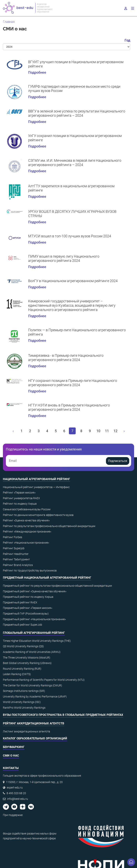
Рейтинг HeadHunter (16, 554)
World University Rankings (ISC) (22, 702)
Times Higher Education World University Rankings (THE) (37, 641)
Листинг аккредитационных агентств (26, 731)
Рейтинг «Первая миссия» (19, 493)
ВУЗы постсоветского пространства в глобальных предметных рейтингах (63, 715)
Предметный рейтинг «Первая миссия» (28, 608)
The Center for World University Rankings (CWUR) (33, 685)
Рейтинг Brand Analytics (18, 565)
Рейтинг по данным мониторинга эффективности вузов (38, 515)
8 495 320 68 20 (16, 793)
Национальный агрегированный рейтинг (36, 479)
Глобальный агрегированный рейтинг (34, 633)
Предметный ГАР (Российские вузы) (26, 614)
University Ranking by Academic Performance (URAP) (35, 697)
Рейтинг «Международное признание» (27, 532)
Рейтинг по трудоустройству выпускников (30, 570)
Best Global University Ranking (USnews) (27, 663)
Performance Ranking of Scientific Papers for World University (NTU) (44, 680)
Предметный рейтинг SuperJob (23, 625)
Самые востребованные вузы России (27, 509)
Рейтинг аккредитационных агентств (34, 723)
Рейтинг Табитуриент (16, 559)
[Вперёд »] (124, 431)
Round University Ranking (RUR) (22, 669)
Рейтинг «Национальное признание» (26, 543)
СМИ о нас (11, 756)
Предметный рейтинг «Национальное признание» (34, 619)
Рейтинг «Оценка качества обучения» (26, 520)
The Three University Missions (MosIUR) (27, 658)
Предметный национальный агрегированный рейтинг (47, 578)
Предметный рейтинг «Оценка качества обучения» (35, 591)
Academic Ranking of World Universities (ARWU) (32, 652)
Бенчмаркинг (14, 747)
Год (127, 40)
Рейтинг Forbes (13, 537)
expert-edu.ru (15, 788)
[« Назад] (13, 431)
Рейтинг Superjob (14, 548)
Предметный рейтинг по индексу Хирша (28, 597)
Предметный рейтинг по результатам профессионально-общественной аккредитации (57, 586)
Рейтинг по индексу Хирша (20, 504)
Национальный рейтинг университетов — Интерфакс (36, 487)
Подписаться (118, 461)
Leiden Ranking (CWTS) (17, 674)
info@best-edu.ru (18, 799)
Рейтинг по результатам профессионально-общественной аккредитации (49, 526)
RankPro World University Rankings (24, 708)
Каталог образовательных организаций (35, 738)
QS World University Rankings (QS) (23, 646)
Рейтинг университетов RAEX (21, 498)
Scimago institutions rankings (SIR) (24, 691)
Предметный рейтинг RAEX (20, 602)
